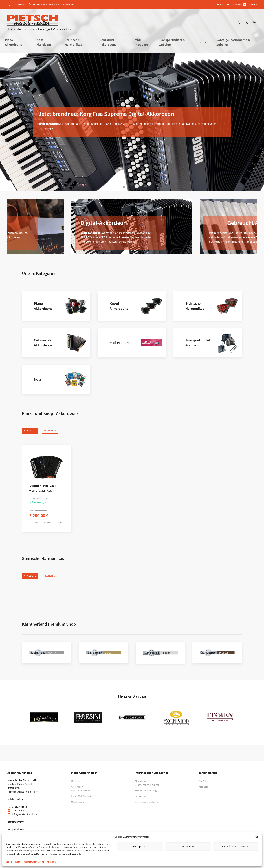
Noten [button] (204, 42)
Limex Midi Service (81, 796)
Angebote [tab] (30, 431)
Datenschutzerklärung (34, 862)
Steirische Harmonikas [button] (73, 42)
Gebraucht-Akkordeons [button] (108, 42)
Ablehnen (188, 846)
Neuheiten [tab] (50, 431)
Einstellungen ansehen (236, 846)
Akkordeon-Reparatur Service (81, 789)
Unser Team (78, 781)
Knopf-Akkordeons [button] (43, 42)
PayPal (202, 781)
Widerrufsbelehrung (146, 791)
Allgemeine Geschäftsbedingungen (146, 783)
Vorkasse (203, 787)
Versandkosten (55, 522)
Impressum (51, 862)
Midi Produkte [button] (141, 42)
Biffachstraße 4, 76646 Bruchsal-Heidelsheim (54, 4)
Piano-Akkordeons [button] (13, 42)
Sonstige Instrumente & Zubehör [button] (233, 42)
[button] (257, 837)
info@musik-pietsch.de (24, 814)
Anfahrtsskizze (15, 799)
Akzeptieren (140, 846)
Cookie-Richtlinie (14, 862)
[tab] (124, 187)
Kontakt (221, 4)
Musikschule (78, 802)
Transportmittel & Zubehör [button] (172, 42)
